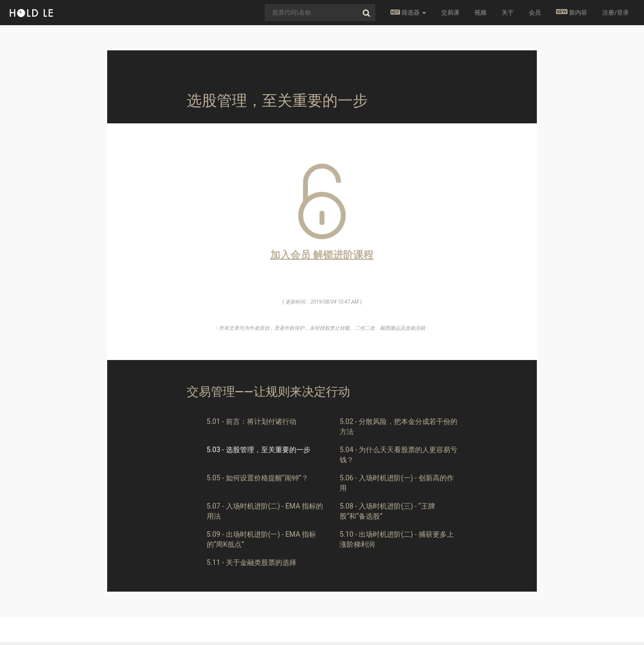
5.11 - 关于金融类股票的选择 (252, 562)
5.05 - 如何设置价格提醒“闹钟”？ (258, 478)
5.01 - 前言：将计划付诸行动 (252, 421)
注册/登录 (616, 13)
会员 (535, 13)
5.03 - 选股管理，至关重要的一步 (259, 450)
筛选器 (408, 13)
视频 (480, 13)
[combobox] (320, 13)
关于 (508, 13)
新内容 (572, 12)
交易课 (450, 13)
